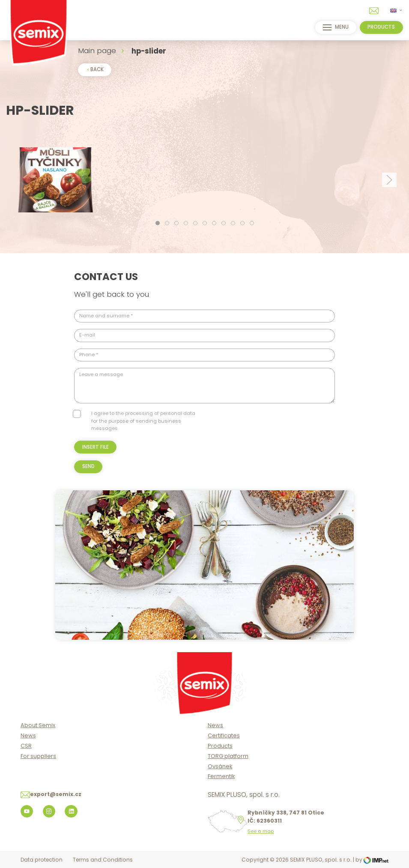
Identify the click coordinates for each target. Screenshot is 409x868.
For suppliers (38, 756)
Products (220, 746)
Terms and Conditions (103, 860)
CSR (26, 746)
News (28, 735)
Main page (97, 51)
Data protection (42, 860)
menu (336, 27)
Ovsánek (220, 766)
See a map (261, 831)
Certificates (224, 735)
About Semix (38, 725)
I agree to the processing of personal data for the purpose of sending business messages (143, 421)
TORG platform (228, 756)
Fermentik (221, 776)
